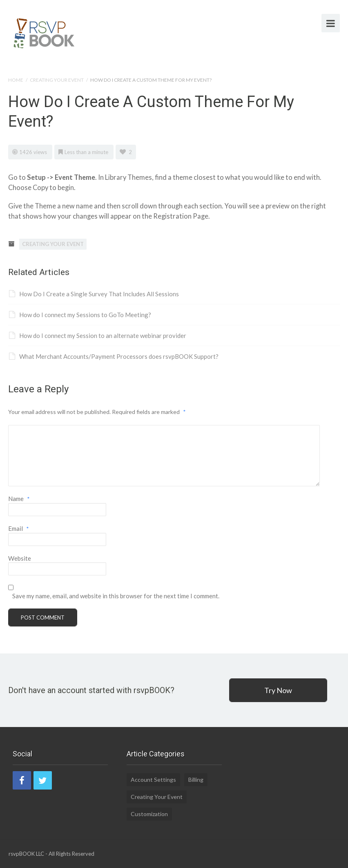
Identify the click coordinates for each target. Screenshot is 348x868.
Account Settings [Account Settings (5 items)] (153, 780)
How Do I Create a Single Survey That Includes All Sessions (94, 294)
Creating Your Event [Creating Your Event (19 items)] (157, 797)
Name (19, 499)
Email (19, 528)
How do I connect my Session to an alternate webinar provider (98, 336)
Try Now (278, 690)
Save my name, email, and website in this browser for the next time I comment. (116, 596)
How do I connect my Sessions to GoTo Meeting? (80, 315)
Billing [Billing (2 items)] (196, 780)
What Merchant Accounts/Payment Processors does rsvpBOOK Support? (114, 356)
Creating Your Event (57, 80)
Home (16, 80)
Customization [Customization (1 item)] (149, 814)
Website (20, 558)
